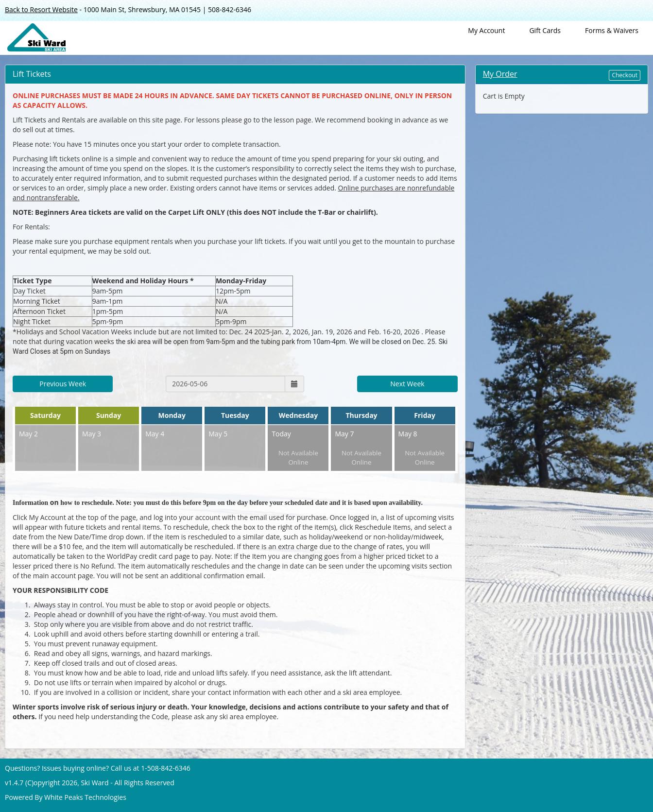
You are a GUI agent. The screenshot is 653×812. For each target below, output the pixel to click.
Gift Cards (545, 30)
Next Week (407, 384)
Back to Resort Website (41, 9)
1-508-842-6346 (166, 768)
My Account (486, 30)
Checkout (625, 75)
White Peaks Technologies (85, 797)
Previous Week (63, 384)
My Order (500, 74)
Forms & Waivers (612, 30)
